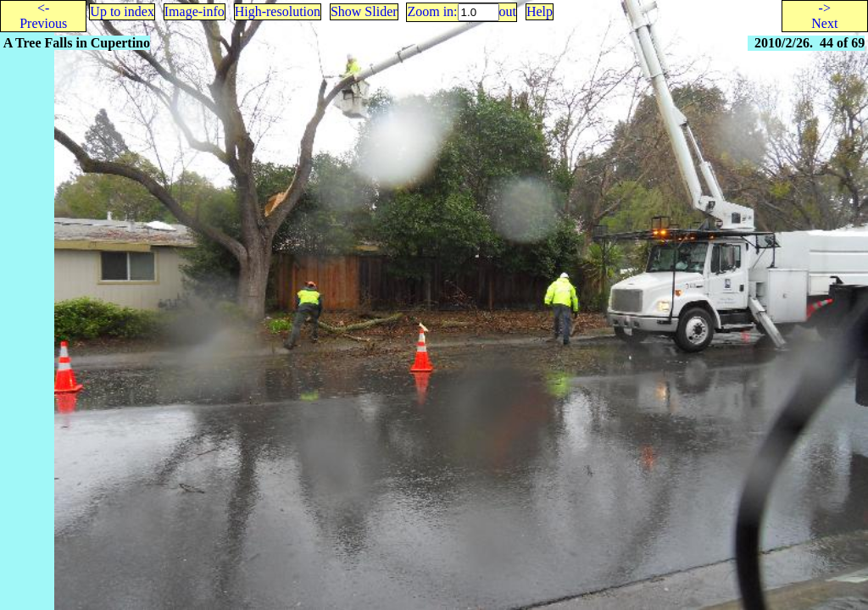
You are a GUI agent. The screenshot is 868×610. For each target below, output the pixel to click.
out (508, 11)
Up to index (122, 11)
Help (540, 11)
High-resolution (278, 11)
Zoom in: (432, 11)
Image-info (195, 11)
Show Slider (364, 11)
